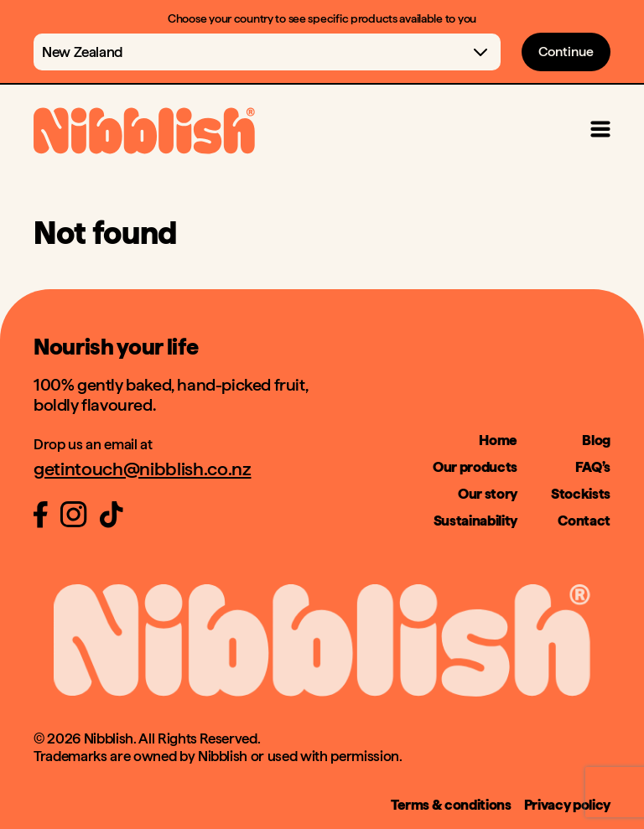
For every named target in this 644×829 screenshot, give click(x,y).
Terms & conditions (451, 805)
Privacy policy (567, 805)
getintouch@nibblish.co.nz (143, 469)
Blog (596, 440)
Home (498, 440)
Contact (584, 521)
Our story (488, 494)
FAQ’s (593, 467)
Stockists (581, 494)
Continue (566, 52)
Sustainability (475, 521)
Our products (475, 467)
